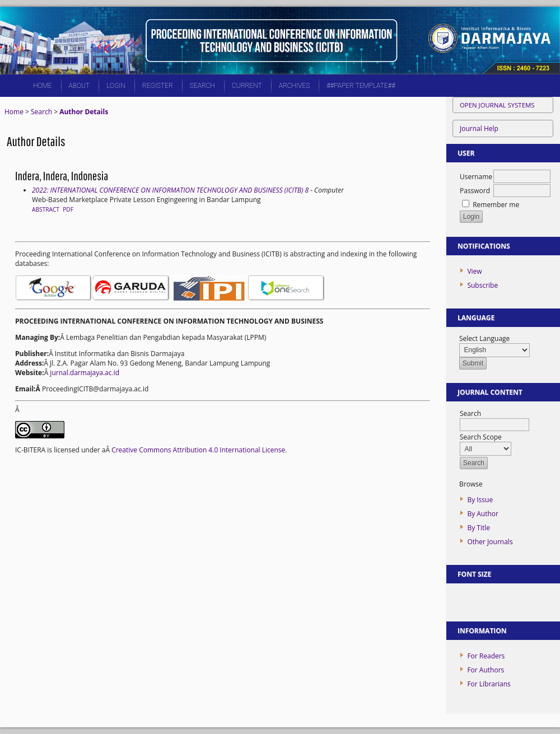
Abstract (46, 209)
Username (476, 177)
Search (202, 86)
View (474, 271)
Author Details (84, 112)
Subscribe (482, 285)
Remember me (496, 205)
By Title (479, 528)
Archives (294, 86)
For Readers (486, 656)
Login (116, 86)
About (80, 86)
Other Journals (490, 542)
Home (43, 86)
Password (475, 191)
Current (247, 86)
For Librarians (489, 684)
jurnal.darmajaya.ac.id (85, 373)
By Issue (480, 500)
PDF (68, 209)
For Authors (486, 670)
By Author (483, 514)
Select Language (484, 338)
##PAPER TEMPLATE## (361, 86)
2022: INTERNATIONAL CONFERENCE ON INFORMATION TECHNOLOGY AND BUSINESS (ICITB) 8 (170, 190)
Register (158, 86)
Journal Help (479, 128)
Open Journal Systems (497, 105)
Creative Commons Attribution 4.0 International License (198, 450)
